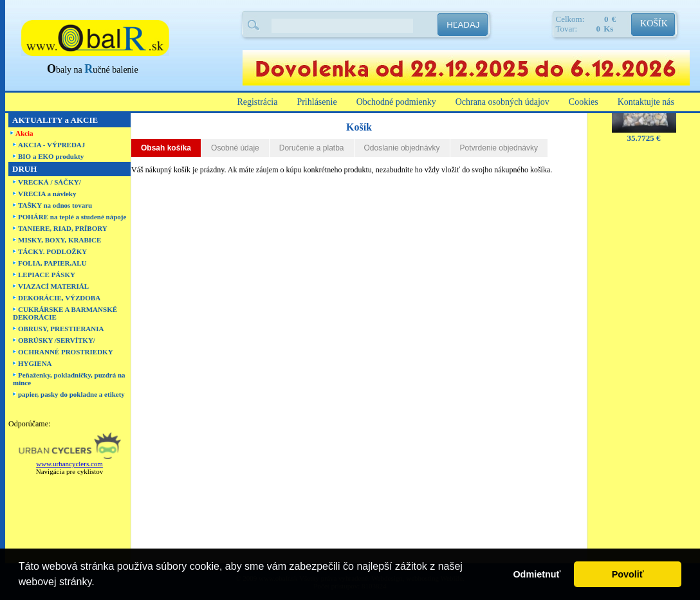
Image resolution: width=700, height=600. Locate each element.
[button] (99, 583)
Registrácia (257, 102)
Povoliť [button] (628, 574)
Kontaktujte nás (646, 102)
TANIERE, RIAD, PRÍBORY (63, 228)
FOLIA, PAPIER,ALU (52, 263)
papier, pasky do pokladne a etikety (71, 394)
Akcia (24, 133)
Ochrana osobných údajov (502, 102)
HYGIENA (35, 363)
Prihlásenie (317, 102)
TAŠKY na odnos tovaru (55, 205)
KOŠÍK (654, 23)
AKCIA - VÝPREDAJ (51, 145)
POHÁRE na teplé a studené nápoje (72, 217)
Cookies (584, 102)
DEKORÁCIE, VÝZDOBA (59, 298)
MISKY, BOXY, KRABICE (60, 240)
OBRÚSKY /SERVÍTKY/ (57, 340)
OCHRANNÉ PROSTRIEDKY (66, 352)
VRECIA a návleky (47, 194)
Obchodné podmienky (396, 102)
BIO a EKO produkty (51, 156)
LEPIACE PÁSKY (47, 275)
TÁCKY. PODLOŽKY (52, 251)
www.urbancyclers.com (69, 464)
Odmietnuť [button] (537, 574)
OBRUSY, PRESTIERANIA (61, 329)
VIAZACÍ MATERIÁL (53, 286)
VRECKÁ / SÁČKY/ (50, 182)
